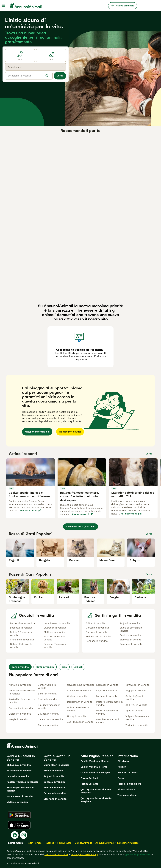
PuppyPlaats (64, 843)
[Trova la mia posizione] (47, 76)
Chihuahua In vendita (22, 640)
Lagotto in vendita (106, 691)
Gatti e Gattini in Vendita (57, 758)
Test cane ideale (127, 795)
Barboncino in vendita (21, 708)
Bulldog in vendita (48, 714)
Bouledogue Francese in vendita (20, 789)
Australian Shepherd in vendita (22, 701)
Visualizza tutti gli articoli (81, 527)
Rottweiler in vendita (137, 685)
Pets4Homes (34, 843)
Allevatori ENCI (126, 789)
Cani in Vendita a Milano (94, 761)
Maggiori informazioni (37, 432)
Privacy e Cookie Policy (84, 854)
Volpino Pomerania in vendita (137, 718)
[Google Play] (19, 815)
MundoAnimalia (83, 843)
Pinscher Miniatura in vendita (108, 721)
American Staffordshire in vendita (22, 692)
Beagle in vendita (19, 719)
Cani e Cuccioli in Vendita (21, 758)
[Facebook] (15, 835)
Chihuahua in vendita (79, 691)
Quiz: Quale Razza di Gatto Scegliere (96, 800)
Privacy (122, 767)
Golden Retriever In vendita (21, 646)
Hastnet (49, 843)
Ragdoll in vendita (54, 776)
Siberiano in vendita (55, 799)
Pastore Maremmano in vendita (109, 703)
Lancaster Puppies (128, 843)
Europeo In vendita (97, 632)
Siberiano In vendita (131, 644)
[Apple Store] (19, 825)
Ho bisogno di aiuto (70, 432)
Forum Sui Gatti (89, 784)
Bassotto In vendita (21, 628)
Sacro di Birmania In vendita (131, 629)
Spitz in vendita (134, 711)
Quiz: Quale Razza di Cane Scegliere (96, 791)
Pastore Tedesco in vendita (107, 712)
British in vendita (53, 771)
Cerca (60, 76)
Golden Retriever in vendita (78, 709)
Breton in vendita (48, 699)
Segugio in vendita (136, 691)
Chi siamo (123, 761)
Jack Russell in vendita (80, 722)
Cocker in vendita (77, 696)
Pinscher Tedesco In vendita (55, 646)
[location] (29, 76)
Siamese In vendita (130, 640)
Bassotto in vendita (20, 714)
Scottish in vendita (54, 788)
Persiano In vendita (97, 641)
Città (64, 667)
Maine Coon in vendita (56, 765)
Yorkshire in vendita (137, 725)
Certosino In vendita (97, 628)
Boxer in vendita (47, 694)
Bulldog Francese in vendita (49, 707)
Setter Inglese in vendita (135, 698)
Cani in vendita (20, 667)
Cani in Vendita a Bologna (95, 773)
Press (121, 778)
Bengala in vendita (54, 782)
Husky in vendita (77, 716)
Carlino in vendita (48, 725)
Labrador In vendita (55, 628)
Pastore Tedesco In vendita (55, 638)
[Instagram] (24, 835)
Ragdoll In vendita (130, 623)
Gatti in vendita (45, 667)
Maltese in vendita (107, 696)
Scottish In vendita (130, 635)
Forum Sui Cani (89, 778)
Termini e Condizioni (129, 784)
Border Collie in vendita (47, 686)
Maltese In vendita (54, 632)
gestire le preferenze (138, 854)
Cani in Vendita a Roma (94, 767)
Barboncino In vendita (22, 623)
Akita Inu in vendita (20, 685)
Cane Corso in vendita (50, 719)
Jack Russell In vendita (57, 623)
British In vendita (96, 623)
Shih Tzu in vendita (136, 705)
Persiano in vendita (55, 793)
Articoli (78, 667)
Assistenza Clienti (128, 773)
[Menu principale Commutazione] (3, 6)
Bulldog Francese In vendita (21, 634)
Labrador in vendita (107, 685)
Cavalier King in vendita (80, 685)
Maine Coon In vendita (99, 637)
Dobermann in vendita (80, 702)
